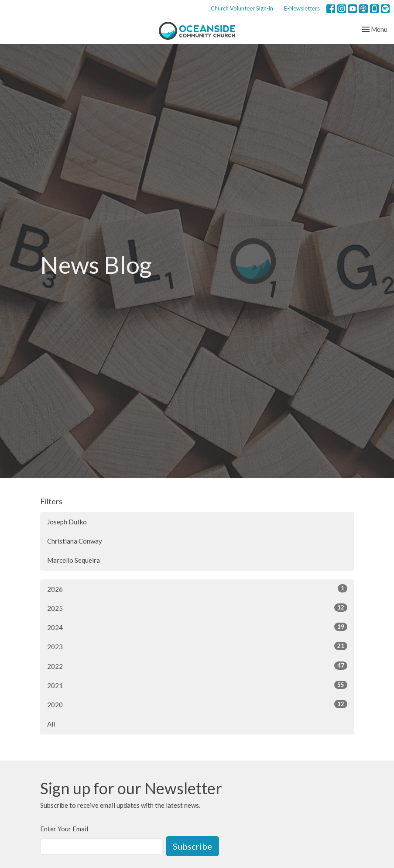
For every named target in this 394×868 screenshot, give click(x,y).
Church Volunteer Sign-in (242, 8)
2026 (197, 589)
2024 (197, 627)
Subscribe (192, 846)
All (51, 724)
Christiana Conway (75, 541)
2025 (197, 608)
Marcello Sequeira (74, 560)
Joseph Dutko (67, 522)
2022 (197, 666)
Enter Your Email (64, 829)
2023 (197, 646)
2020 (197, 704)
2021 (197, 685)
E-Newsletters (302, 8)
